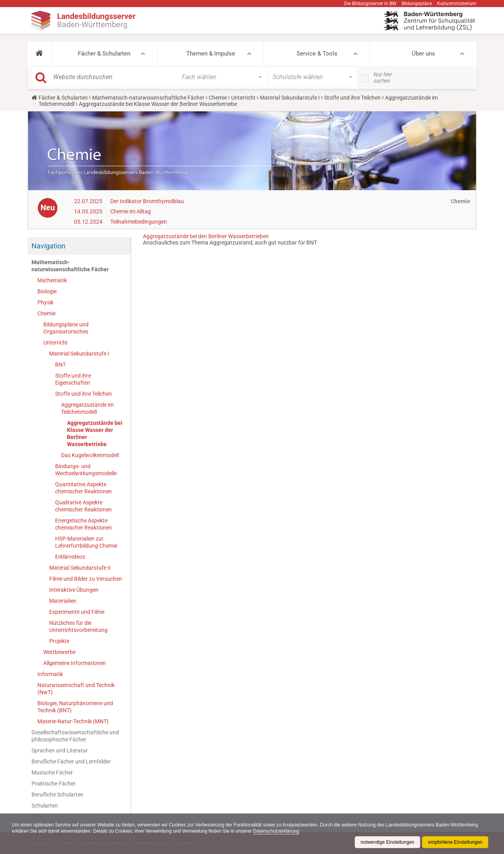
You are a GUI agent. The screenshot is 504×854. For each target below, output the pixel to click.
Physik (45, 302)
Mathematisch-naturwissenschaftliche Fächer (148, 98)
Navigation (48, 246)
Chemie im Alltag (131, 211)
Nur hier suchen (383, 78)
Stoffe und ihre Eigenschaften (73, 379)
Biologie (47, 291)
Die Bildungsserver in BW (370, 4)
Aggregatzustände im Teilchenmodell (87, 408)
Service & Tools (317, 54)
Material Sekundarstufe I (290, 98)
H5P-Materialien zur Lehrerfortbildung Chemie (86, 542)
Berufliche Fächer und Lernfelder (71, 761)
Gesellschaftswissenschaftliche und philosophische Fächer (75, 736)
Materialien (63, 601)
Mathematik (52, 280)
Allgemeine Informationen (75, 663)
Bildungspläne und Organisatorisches (66, 328)
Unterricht (243, 98)
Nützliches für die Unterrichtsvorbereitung (78, 626)
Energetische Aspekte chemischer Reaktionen (83, 524)
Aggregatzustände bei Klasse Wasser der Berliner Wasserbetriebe (95, 433)
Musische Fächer (52, 772)
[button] (39, 54)
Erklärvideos (70, 557)
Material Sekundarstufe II (80, 568)
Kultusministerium (457, 4)
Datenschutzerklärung (277, 831)
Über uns (423, 54)
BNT (60, 365)
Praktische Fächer (54, 784)
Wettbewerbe (59, 652)
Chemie (218, 98)
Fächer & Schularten (104, 54)
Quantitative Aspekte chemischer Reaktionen (83, 488)
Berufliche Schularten (57, 795)
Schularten (45, 806)
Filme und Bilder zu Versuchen (86, 579)
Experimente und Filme (77, 612)
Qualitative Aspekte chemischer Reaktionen (83, 506)
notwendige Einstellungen (387, 842)
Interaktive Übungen (74, 590)
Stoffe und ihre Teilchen (352, 98)
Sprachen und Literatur (60, 750)
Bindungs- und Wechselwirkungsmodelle (86, 470)
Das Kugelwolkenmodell (90, 455)
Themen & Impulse (211, 54)
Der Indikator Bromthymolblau (147, 201)
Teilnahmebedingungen (139, 222)
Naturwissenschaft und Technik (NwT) (76, 689)
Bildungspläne (417, 4)
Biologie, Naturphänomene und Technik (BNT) (75, 707)
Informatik (50, 674)
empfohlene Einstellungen (455, 842)
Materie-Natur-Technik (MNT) (73, 721)
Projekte (59, 641)
